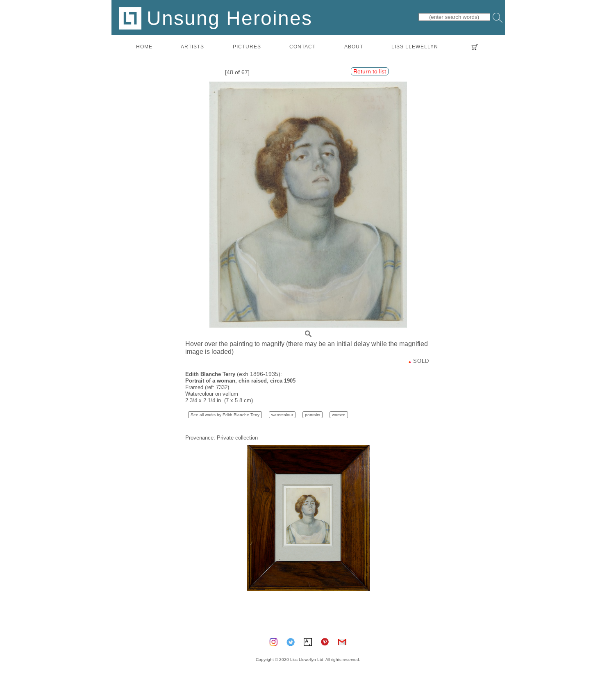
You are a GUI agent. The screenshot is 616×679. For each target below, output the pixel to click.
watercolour (282, 415)
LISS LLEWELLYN (415, 47)
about (354, 47)
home (144, 47)
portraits (313, 415)
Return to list (370, 71)
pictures (247, 47)
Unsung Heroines (216, 18)
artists (192, 47)
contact (302, 47)
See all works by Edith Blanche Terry (225, 415)
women (339, 415)
